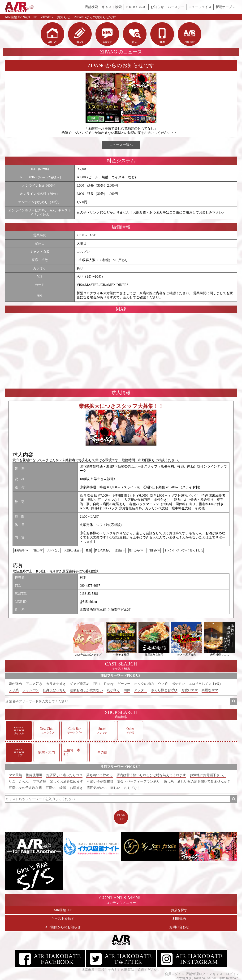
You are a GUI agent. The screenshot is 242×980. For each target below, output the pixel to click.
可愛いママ (190, 690)
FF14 (97, 684)
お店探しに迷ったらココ (64, 775)
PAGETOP (121, 817)
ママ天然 (15, 775)
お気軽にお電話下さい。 (208, 775)
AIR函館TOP (63, 910)
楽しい (115, 788)
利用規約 (179, 919)
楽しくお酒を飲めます (66, 781)
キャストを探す (63, 919)
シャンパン (31, 690)
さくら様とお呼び (164, 690)
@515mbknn (88, 602)
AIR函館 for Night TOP (21, 17)
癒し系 (169, 781)
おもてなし (132, 788)
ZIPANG (47, 17)
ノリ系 (14, 690)
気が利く (113, 690)
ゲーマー (124, 684)
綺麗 (63, 788)
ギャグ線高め (80, 684)
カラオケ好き (56, 684)
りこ (12, 781)
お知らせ (157, 7)
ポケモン (178, 684)
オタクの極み (144, 684)
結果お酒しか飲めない (86, 690)
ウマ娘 (163, 684)
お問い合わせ (179, 927)
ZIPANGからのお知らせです (95, 17)
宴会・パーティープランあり (138, 781)
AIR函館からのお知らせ (63, 927)
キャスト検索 (112, 7)
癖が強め (15, 684)
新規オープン (225, 7)
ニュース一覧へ (121, 145)
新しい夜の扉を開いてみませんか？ (204, 781)
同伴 (127, 690)
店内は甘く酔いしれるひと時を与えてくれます (151, 775)
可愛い (51, 788)
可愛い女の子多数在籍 (25, 788)
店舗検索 (91, 7)
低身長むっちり (54, 690)
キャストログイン (226, 974)
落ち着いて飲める (99, 775)
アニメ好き (34, 684)
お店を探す (179, 910)
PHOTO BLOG (136, 7)
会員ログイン (175, 974)
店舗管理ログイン (199, 974)
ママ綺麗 (39, 781)
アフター (141, 690)
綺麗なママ (210, 690)
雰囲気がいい (97, 788)
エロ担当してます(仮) (205, 684)
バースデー (176, 7)
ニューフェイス (200, 7)
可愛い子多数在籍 (100, 781)
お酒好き (76, 788)
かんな (24, 781)
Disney (109, 684)
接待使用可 (34, 775)
